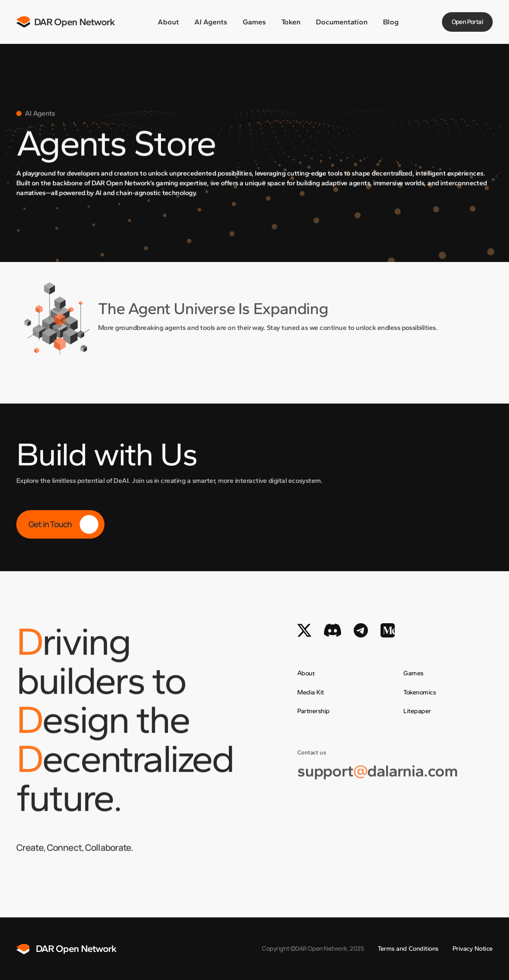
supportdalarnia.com (377, 779)
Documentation (342, 22)
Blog (391, 22)
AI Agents (211, 22)
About (168, 22)
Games (254, 22)
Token (291, 22)
